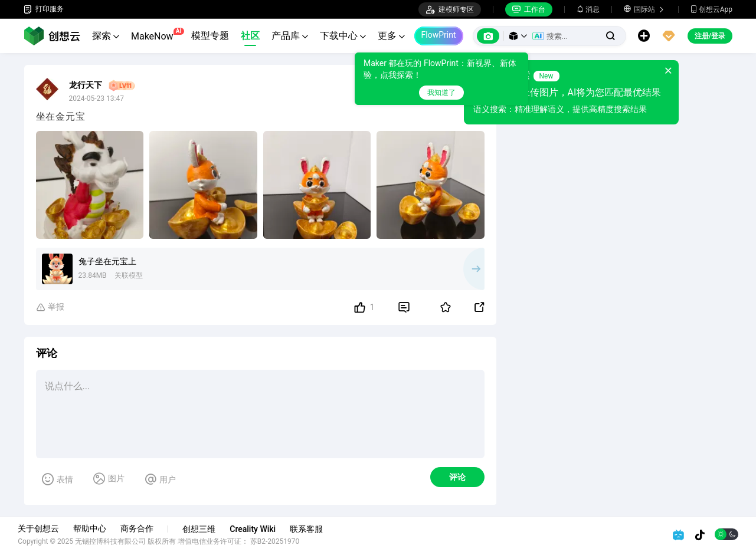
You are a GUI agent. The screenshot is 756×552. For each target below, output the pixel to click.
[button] (518, 36)
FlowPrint (439, 35)
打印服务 (44, 9)
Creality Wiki (258, 529)
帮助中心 (96, 528)
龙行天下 (86, 85)
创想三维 (205, 529)
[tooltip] (441, 79)
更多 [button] (391, 36)
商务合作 (143, 528)
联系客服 (312, 529)
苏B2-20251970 (281, 541)
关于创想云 (44, 528)
